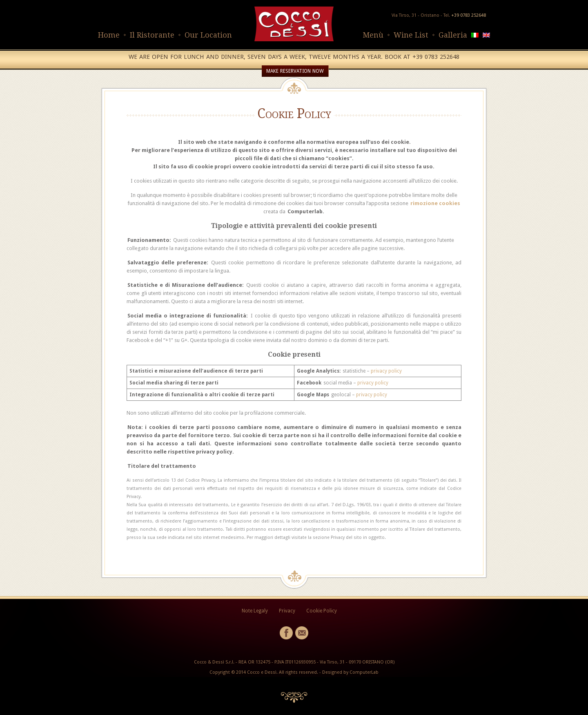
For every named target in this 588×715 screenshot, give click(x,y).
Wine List (411, 35)
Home (109, 35)
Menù (373, 35)
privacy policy (386, 371)
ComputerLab (364, 672)
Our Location (208, 35)
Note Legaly (255, 611)
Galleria (453, 35)
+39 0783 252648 (469, 15)
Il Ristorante (152, 35)
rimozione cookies (435, 203)
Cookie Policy (322, 611)
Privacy (287, 611)
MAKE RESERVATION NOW (295, 71)
